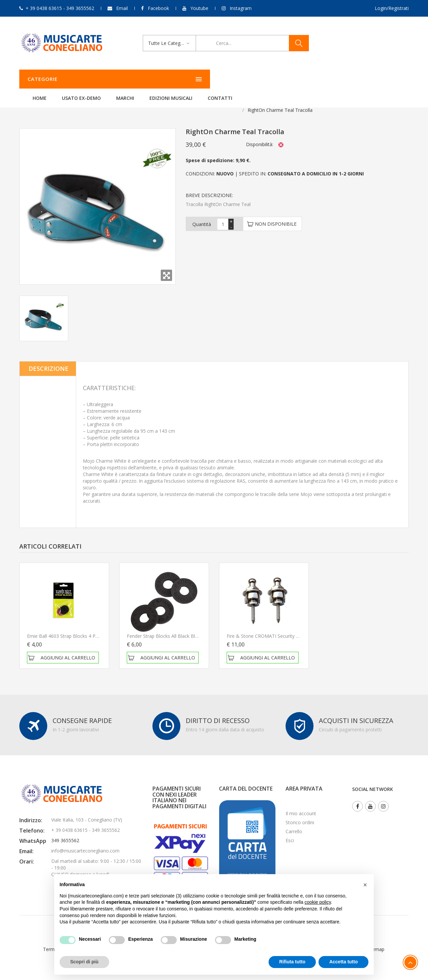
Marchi (208, 79)
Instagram (241, 8)
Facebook (158, 8)
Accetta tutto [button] (343, 962)
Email (122, 8)
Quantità (202, 216)
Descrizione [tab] (49, 360)
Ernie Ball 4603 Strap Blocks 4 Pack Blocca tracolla (82, 628)
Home (123, 79)
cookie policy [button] (318, 902)
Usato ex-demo (165, 79)
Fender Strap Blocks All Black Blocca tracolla (175, 628)
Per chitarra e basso (94, 102)
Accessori (52, 102)
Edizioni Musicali (254, 79)
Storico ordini (300, 814)
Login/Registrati (392, 8)
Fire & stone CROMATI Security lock (266, 628)
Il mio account (301, 805)
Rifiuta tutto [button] (292, 962)
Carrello (294, 823)
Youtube (199, 8)
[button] (365, 885)
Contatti (303, 79)
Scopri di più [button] (84, 962)
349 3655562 (65, 832)
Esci (290, 832)
